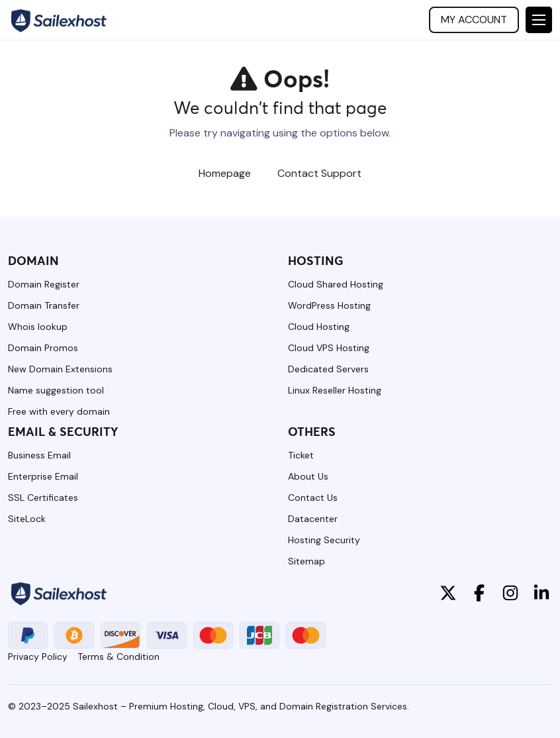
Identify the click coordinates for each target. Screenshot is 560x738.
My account (474, 20)
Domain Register (44, 284)
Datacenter (313, 519)
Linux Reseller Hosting (335, 390)
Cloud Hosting (319, 327)
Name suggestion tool (56, 390)
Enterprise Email (43, 476)
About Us (308, 476)
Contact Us (313, 498)
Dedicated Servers (328, 369)
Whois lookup (38, 327)
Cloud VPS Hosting (329, 348)
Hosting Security (324, 540)
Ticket (301, 455)
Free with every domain (59, 411)
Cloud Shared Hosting (336, 284)
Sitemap (306, 561)
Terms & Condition (118, 657)
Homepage (225, 173)
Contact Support (319, 173)
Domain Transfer (44, 305)
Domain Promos (43, 348)
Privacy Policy (38, 657)
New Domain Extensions (60, 369)
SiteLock (27, 519)
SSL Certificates (43, 498)
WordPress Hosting (329, 305)
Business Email (39, 455)
